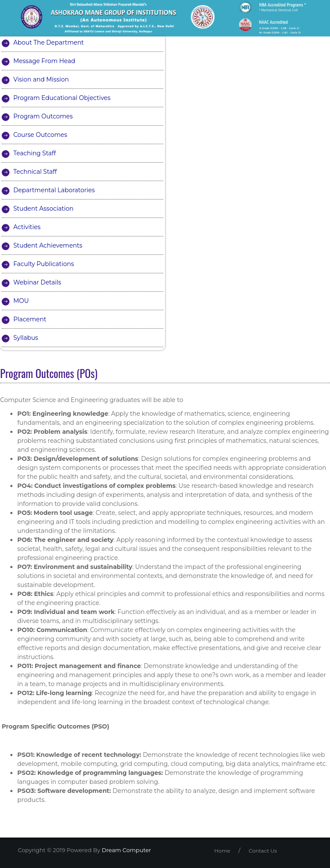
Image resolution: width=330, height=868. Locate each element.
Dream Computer (125, 850)
